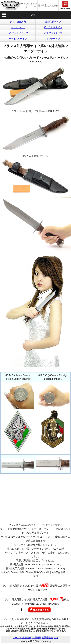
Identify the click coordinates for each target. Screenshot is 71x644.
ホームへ (17, 638)
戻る (56, 638)
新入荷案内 (43, 6)
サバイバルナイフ (18, 39)
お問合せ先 (48, 638)
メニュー (36, 15)
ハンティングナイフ (18, 33)
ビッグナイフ (53, 39)
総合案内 (54, 6)
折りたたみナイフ (53, 27)
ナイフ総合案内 (18, 22)
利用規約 (37, 638)
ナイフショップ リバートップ (29, 6)
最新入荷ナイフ (53, 22)
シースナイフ (18, 27)
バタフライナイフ (53, 33)
